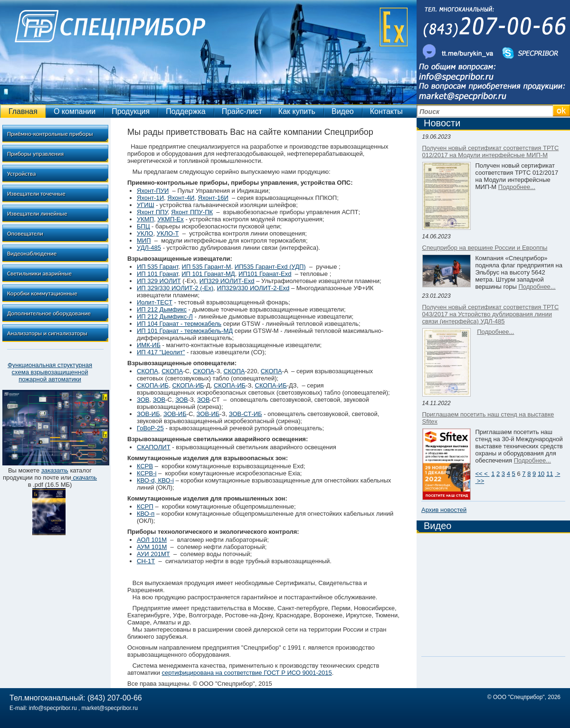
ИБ (182, 414)
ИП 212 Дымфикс (162, 309)
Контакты (386, 111)
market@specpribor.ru (110, 708)
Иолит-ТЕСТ (155, 302)
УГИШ (146, 205)
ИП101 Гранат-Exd (265, 274)
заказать (55, 470)
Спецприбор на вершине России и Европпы (485, 248)
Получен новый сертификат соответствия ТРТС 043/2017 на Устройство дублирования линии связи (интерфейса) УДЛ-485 (491, 314)
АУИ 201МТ (153, 554)
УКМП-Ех (171, 219)
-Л (190, 317)
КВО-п (146, 514)
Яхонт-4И (181, 198)
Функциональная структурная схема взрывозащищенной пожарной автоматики (50, 372)
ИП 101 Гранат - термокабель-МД (185, 331)
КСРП (145, 506)
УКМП (145, 219)
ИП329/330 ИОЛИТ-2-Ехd (253, 288)
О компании (75, 111)
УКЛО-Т (168, 233)
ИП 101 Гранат (157, 274)
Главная (23, 111)
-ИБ (199, 385)
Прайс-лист (242, 111)
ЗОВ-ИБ (148, 414)
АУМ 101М (152, 547)
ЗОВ (143, 400)
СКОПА (147, 371)
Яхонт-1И (150, 198)
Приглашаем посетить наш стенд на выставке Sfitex (488, 418)
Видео (343, 111)
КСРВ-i (147, 473)
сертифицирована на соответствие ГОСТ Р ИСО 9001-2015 (247, 673)
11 (550, 474)
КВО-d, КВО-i (155, 480)
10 (541, 474)
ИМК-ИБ (149, 345)
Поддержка (185, 111)
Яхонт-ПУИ (153, 191)
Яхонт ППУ (152, 212)
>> (480, 481)
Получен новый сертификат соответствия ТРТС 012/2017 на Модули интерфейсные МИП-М (491, 151)
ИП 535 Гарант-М (207, 267)
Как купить (297, 111)
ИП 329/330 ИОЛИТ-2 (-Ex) (175, 288)
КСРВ (145, 466)
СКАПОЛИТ (154, 447)
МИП (144, 241)
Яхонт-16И (213, 198)
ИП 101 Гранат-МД (208, 274)
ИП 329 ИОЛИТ (159, 281)
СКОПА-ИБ (153, 385)
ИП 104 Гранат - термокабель (179, 324)
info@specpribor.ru (53, 708)
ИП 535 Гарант (157, 267)
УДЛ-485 (149, 248)
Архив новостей (444, 510)
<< (480, 474)
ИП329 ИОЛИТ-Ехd (227, 281)
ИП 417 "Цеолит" (161, 352)
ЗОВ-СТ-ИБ (246, 414)
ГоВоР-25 (150, 428)
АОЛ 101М (152, 540)
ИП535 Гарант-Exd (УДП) (270, 267)
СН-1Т (146, 561)
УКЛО (145, 233)
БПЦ (143, 226)
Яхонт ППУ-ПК (192, 212)
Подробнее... (517, 187)
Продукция (131, 111)
